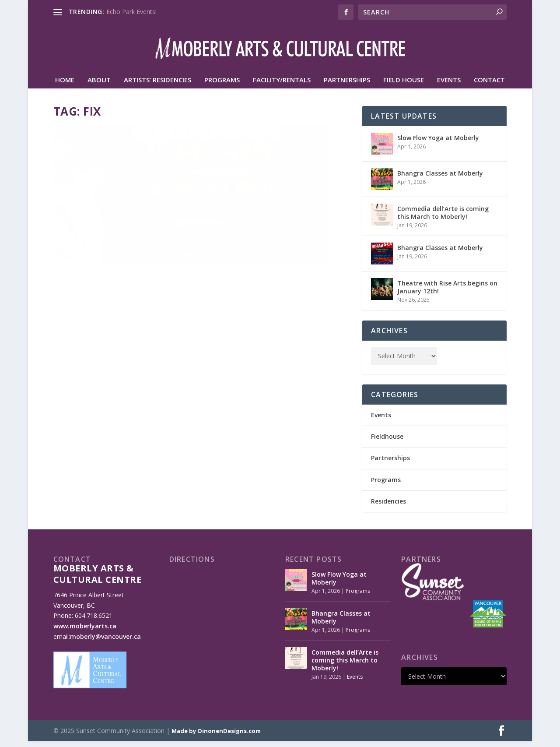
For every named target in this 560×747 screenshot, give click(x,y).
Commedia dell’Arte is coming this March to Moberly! (443, 219)
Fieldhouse (387, 442)
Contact (489, 86)
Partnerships (347, 86)
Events (449, 86)
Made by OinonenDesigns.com (216, 737)
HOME (65, 86)
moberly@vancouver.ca (105, 643)
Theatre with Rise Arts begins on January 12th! (447, 293)
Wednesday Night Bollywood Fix (122, 235)
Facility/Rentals (282, 86)
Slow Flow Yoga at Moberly (438, 144)
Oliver (77, 253)
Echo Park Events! (131, 12)
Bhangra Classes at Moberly (440, 179)
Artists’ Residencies (157, 86)
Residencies (388, 507)
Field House (404, 86)
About (99, 86)
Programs (222, 86)
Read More (85, 308)
